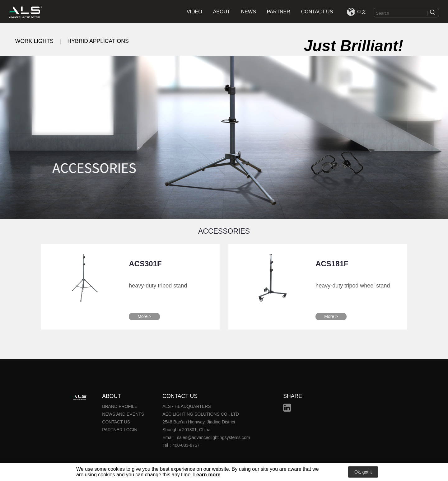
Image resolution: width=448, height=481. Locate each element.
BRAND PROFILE (120, 406)
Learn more (207, 475)
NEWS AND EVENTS (123, 414)
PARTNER (279, 12)
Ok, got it (363, 472)
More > (144, 316)
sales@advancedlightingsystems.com (213, 437)
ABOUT (222, 12)
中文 (362, 12)
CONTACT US (317, 12)
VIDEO (194, 12)
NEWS (249, 12)
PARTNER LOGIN (120, 430)
